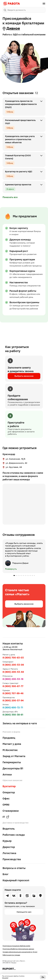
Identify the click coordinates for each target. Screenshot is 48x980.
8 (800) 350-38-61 (13, 715)
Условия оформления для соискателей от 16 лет (20, 952)
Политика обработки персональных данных (18, 949)
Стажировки (11, 811)
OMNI (6, 805)
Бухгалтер (9, 786)
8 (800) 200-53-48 (13, 672)
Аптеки (7, 775)
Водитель (9, 829)
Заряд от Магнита (14, 756)
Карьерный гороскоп (16, 880)
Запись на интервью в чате (20, 723)
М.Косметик (10, 750)
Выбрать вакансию (24, 376)
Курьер (7, 841)
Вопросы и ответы (14, 868)
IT (6, 817)
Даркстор (9, 847)
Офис (6, 799)
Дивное (13, 28)
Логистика (9, 853)
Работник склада (14, 835)
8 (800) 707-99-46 (13, 693)
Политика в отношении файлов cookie (16, 946)
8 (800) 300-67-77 (13, 686)
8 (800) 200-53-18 (13, 679)
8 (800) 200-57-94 (13, 700)
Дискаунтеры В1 (13, 768)
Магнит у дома (12, 744)
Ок (43, 977)
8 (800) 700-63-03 (13, 658)
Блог (6, 874)
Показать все (10, 197)
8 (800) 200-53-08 (13, 665)
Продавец (9, 738)
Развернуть (11, 569)
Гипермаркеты (12, 762)
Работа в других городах (11, 955)
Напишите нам (24, 912)
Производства (12, 859)
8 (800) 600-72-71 (13, 708)
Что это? (5, 978)
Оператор (9, 792)
